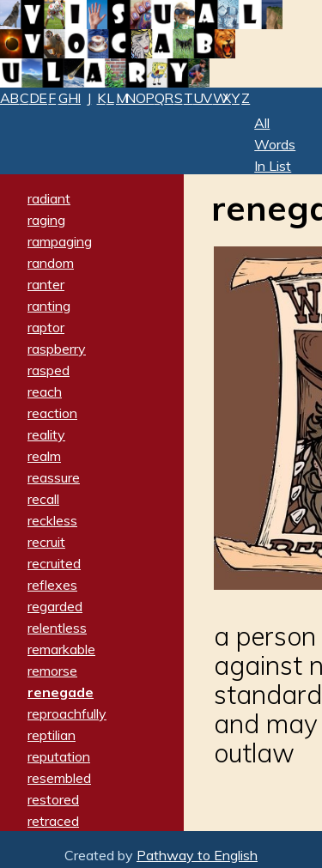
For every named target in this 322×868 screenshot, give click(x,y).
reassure (54, 477)
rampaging (60, 241)
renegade (61, 692)
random (51, 263)
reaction (52, 413)
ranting (49, 306)
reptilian (52, 735)
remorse (52, 671)
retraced (53, 821)
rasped (49, 370)
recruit (46, 542)
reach (45, 392)
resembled (59, 778)
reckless (52, 520)
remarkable (61, 649)
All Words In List (275, 144)
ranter (46, 284)
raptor (46, 327)
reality (46, 434)
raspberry (57, 349)
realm (44, 456)
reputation (59, 756)
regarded (55, 606)
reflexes (52, 585)
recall (43, 499)
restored (53, 799)
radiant (49, 198)
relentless (57, 628)
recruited (54, 563)
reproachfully (67, 713)
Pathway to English (197, 855)
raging (46, 220)
